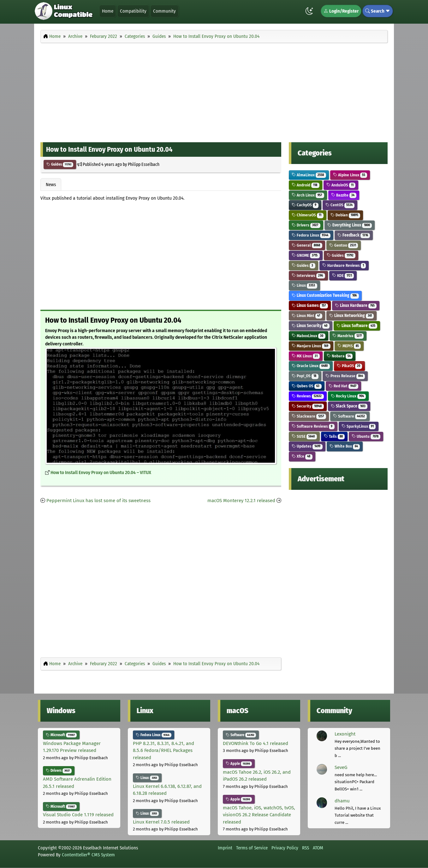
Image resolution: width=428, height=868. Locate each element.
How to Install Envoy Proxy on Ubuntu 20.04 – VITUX (101, 473)
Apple (239, 764)
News (51, 185)
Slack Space (349, 406)
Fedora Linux (311, 235)
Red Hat (344, 386)
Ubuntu (366, 436)
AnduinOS (341, 185)
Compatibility (133, 11)
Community (164, 11)
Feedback (354, 235)
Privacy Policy (285, 848)
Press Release (345, 376)
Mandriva (348, 336)
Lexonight (345, 734)
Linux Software (357, 326)
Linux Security (311, 326)
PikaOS (350, 366)
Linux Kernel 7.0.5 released (161, 822)
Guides (60, 164)
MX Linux (306, 356)
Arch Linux (308, 195)
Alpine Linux (350, 175)
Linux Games (310, 305)
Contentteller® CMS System (88, 855)
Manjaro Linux (311, 346)
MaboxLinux (309, 336)
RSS (306, 848)
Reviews (308, 396)
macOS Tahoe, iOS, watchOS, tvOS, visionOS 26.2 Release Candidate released (259, 815)
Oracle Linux (311, 366)
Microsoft (61, 735)
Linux (304, 285)
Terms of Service (252, 848)
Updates (307, 446)
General (307, 245)
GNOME (306, 255)
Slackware (309, 416)
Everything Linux (350, 225)
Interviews (308, 276)
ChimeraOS (308, 215)
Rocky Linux (348, 396)
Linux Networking (352, 316)
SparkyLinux (359, 426)
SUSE (304, 436)
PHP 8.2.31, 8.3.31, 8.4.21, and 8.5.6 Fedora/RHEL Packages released (163, 751)
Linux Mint (307, 316)
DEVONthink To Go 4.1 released (256, 743)
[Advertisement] (214, 91)
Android (306, 185)
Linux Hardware (356, 305)
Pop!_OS (305, 376)
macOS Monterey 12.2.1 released (241, 501)
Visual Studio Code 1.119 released (78, 815)
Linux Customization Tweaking (325, 295)
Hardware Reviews (344, 265)
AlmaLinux (309, 175)
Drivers (306, 225)
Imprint (225, 848)
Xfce (302, 456)
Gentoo (344, 245)
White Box (345, 446)
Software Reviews (313, 426)
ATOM (318, 848)
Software (350, 416)
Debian (345, 215)
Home (108, 11)
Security (308, 406)
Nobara (340, 356)
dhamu (342, 801)
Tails (334, 436)
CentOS (340, 205)
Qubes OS (307, 386)
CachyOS (305, 205)
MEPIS (349, 346)
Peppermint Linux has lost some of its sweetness (98, 501)
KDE (343, 276)
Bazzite (344, 195)
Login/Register (341, 11)
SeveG (341, 767)
